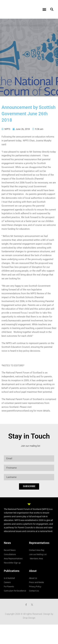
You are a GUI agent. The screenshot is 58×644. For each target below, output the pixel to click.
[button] (44, 9)
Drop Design (29, 618)
